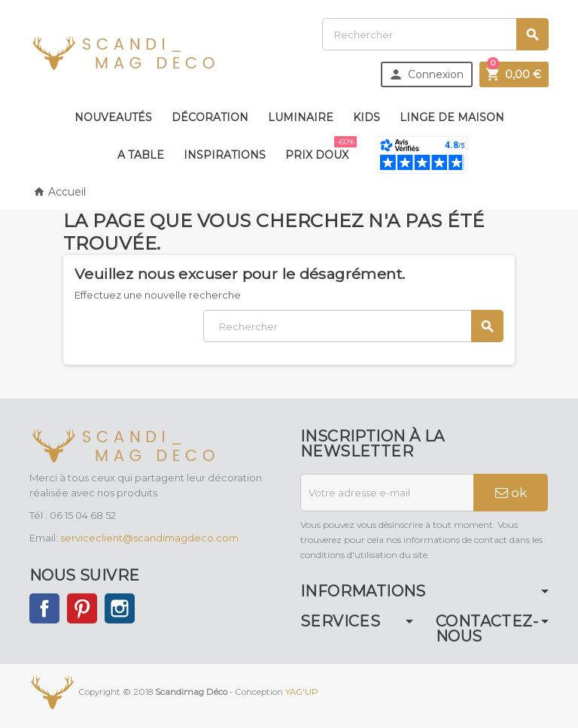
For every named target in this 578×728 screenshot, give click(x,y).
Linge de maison (452, 117)
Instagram (120, 608)
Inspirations (225, 155)
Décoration (210, 117)
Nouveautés (113, 117)
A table (141, 155)
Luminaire (301, 117)
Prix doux (320, 149)
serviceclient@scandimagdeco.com (149, 538)
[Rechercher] (435, 34)
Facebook (44, 608)
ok (511, 493)
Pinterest (82, 608)
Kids (367, 117)
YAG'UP (302, 692)
